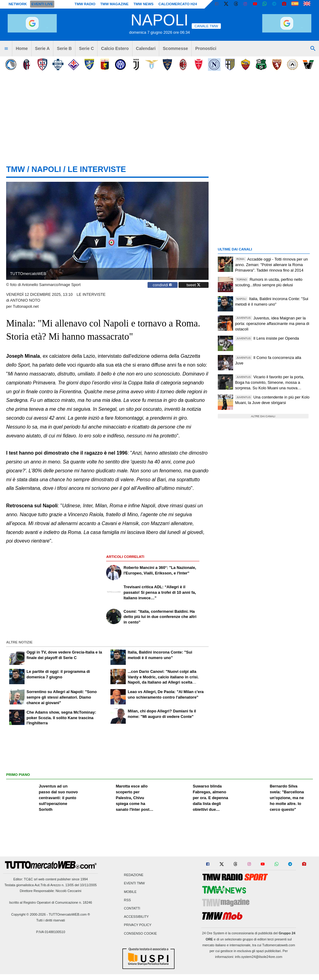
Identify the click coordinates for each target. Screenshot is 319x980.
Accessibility (136, 917)
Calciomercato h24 (178, 4)
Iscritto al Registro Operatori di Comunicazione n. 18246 (51, 902)
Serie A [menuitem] (42, 48)
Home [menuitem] (22, 48)
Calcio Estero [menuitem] (115, 48)
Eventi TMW (134, 883)
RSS (127, 900)
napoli (46, 169)
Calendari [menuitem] (146, 48)
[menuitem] (6, 49)
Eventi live (42, 4)
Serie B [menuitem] (65, 48)
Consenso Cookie (140, 933)
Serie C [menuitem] (87, 48)
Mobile (130, 892)
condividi (162, 285)
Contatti (132, 908)
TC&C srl (31, 879)
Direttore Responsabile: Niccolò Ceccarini (51, 891)
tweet (194, 285)
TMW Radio (85, 4)
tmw (15, 169)
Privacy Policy (138, 925)
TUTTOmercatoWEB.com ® (69, 914)
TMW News (143, 4)
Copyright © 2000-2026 (29, 914)
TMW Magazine (114, 4)
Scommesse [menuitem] (175, 48)
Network (18, 4)
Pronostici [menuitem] (206, 48)
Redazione (134, 875)
